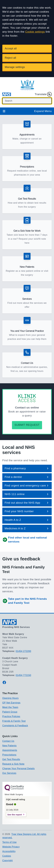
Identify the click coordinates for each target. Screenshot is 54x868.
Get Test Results (11, 759)
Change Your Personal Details (19, 768)
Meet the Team (10, 707)
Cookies (7, 856)
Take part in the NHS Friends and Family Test (25, 601)
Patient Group (10, 712)
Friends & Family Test (14, 721)
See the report (15, 815)
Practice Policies (11, 716)
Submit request (27, 425)
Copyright (7, 860)
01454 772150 (23, 675)
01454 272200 (23, 651)
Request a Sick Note (13, 764)
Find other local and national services (25, 540)
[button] (27, 135)
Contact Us (8, 741)
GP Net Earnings (11, 703)
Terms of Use (9, 842)
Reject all (10, 58)
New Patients (9, 746)
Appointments (10, 750)
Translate (43, 94)
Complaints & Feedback (15, 726)
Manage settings (15, 67)
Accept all (11, 48)
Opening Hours (10, 698)
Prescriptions (9, 755)
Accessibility (9, 851)
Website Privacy (11, 847)
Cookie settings (35, 32)
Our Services (9, 773)
